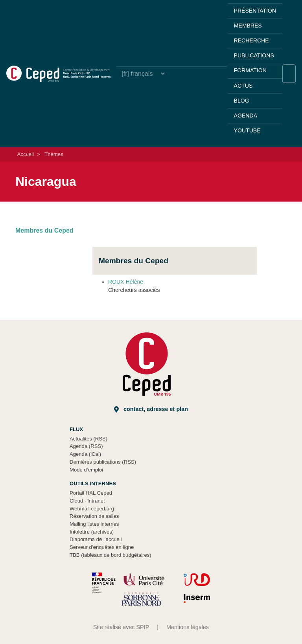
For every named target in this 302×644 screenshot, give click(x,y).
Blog (242, 101)
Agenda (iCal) (85, 454)
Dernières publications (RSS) (103, 462)
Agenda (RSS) (86, 446)
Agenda (246, 116)
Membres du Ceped (44, 230)
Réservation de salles (94, 516)
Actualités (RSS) (88, 439)
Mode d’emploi (86, 470)
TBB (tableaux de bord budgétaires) (110, 555)
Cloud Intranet (87, 501)
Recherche (251, 40)
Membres (248, 26)
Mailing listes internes (94, 524)
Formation (250, 70)
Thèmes (54, 154)
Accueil (26, 154)
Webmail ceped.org (92, 509)
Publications (254, 55)
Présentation (255, 11)
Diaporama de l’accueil (96, 539)
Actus (243, 86)
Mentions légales (188, 627)
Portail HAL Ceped (91, 493)
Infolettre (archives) (92, 532)
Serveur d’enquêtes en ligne (102, 547)
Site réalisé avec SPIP (121, 627)
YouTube (247, 130)
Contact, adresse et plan (151, 409)
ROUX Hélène (126, 282)
